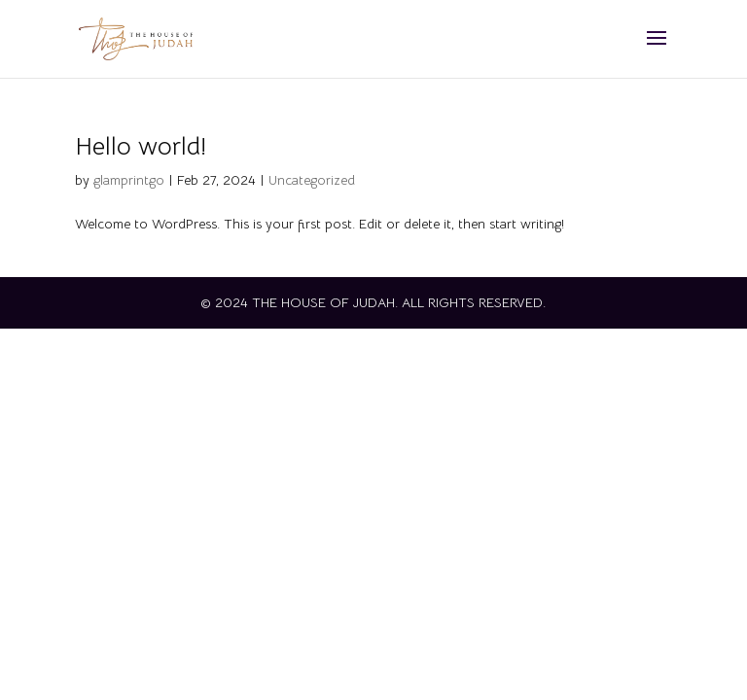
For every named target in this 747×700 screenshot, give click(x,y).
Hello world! (141, 146)
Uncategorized (312, 180)
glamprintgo (129, 180)
